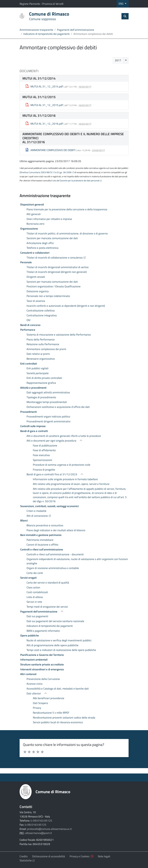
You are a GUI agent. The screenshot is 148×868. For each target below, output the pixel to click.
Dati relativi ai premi (38, 354)
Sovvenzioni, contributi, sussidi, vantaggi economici (50, 506)
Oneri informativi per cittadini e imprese (49, 219)
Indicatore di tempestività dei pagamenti (47, 34)
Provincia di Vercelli (53, 4)
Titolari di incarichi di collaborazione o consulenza (73, 257)
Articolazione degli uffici (40, 243)
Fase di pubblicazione (45, 445)
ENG (121, 4)
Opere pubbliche (30, 635)
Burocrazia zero (35, 224)
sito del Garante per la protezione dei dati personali (76, 181)
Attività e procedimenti (33, 388)
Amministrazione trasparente (36, 30)
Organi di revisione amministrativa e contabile (53, 568)
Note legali (104, 856)
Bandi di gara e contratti (34, 431)
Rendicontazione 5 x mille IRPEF (51, 713)
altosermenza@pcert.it (39, 833)
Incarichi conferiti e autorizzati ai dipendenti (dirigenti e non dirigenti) (66, 306)
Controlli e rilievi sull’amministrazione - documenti (55, 554)
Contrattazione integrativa (42, 315)
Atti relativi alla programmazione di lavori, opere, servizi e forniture (71, 484)
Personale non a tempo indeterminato (48, 296)
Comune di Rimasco (53, 792)
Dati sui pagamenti (37, 616)
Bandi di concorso (30, 325)
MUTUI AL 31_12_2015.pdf (44, 105)
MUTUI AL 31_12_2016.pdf (44, 124)
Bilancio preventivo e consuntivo (45, 525)
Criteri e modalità (36, 511)
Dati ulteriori (34, 693)
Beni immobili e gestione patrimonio (41, 535)
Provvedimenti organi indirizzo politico (48, 417)
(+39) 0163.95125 (41, 821)
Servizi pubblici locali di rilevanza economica (58, 722)
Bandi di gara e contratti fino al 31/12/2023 (52, 474)
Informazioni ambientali (34, 660)
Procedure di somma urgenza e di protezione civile (62, 465)
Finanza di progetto (44, 470)
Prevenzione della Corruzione (43, 679)
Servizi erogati (28, 578)
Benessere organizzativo (41, 359)
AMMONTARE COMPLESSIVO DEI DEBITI (51, 150)
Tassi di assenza (36, 301)
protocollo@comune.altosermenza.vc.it (49, 829)
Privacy (37, 708)
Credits (24, 856)
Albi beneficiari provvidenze (49, 698)
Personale (26, 262)
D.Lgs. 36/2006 (64, 172)
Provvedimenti (29, 412)
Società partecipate (38, 373)
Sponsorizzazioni (42, 460)
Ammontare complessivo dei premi (46, 349)
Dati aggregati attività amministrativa (48, 392)
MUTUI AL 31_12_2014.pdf (44, 86)
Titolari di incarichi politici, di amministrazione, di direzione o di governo (67, 233)
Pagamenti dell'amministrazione (76, 30)
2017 (118, 60)
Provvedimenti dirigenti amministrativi (48, 421)
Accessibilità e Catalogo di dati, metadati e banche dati (58, 689)
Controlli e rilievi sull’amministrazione (42, 549)
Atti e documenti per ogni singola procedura (52, 441)
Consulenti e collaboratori (35, 253)
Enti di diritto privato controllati (44, 378)
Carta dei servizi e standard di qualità (48, 583)
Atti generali (34, 214)
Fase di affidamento (44, 450)
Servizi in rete (34, 602)
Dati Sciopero (40, 703)
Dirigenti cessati (36, 277)
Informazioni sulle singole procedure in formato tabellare (65, 479)
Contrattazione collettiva (41, 310)
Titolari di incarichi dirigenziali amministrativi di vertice (58, 267)
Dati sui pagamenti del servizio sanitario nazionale (55, 621)
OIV (29, 320)
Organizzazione (29, 229)
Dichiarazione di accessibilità (49, 856)
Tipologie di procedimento (41, 397)
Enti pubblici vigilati (38, 368)
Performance (28, 330)
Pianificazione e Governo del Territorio (42, 655)
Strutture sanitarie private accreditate (42, 664)
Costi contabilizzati (37, 592)
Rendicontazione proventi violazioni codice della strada (64, 718)
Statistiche (27, 860)
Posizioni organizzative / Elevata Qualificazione (54, 286)
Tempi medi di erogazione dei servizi (47, 607)
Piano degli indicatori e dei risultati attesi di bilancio (56, 530)
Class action (33, 587)
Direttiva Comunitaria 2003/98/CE (36, 172)
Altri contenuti (28, 674)
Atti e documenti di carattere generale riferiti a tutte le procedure (64, 436)
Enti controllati (29, 364)
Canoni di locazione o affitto (42, 545)
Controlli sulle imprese (33, 426)
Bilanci (24, 520)
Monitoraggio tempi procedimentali (47, 402)
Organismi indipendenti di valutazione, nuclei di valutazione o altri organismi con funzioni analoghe (77, 561)
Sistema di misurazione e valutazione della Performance (59, 335)
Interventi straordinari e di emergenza (42, 669)
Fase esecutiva (41, 455)
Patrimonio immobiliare (40, 540)
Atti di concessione (56, 516)
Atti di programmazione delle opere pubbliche (53, 645)
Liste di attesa (35, 597)
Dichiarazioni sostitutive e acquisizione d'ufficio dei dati (58, 407)
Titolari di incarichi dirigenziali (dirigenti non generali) (57, 272)
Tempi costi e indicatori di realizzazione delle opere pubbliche (61, 650)
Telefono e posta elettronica (42, 248)
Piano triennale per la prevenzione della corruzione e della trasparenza (67, 209)
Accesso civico (35, 684)
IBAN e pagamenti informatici (43, 631)
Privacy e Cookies (80, 856)
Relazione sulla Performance (43, 344)
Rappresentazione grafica (41, 383)
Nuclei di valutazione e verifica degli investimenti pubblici (59, 640)
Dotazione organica (38, 291)
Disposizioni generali (32, 204)
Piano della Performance (41, 339)
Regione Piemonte (30, 4)
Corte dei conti (35, 573)
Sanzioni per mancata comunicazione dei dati (52, 238)
